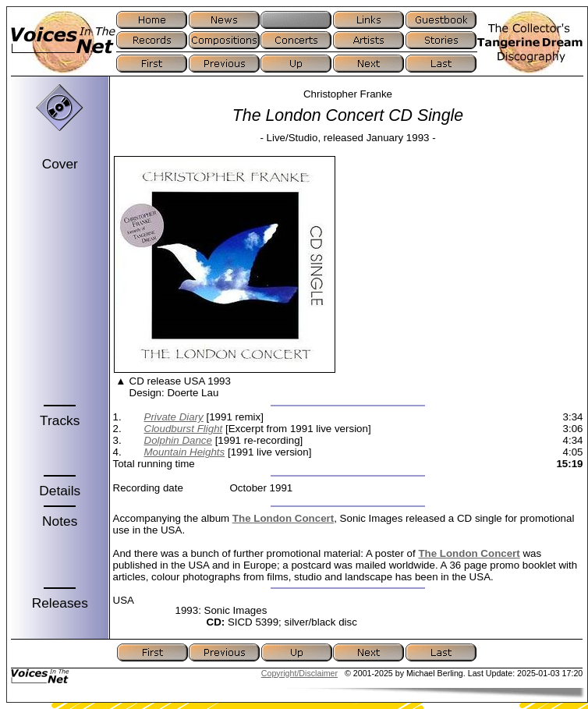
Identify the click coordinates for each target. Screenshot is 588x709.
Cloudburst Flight (184, 429)
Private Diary (174, 417)
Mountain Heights (185, 452)
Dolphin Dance (178, 440)
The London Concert (283, 518)
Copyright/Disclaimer (299, 673)
